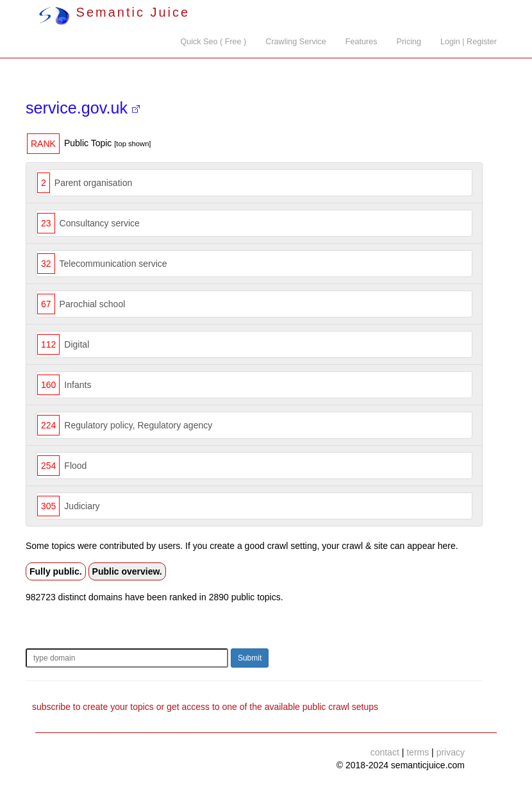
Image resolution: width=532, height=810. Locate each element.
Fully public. (56, 571)
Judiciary (82, 506)
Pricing (409, 42)
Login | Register (469, 42)
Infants (78, 385)
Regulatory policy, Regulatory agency (138, 425)
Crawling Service (295, 42)
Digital (77, 344)
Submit (250, 658)
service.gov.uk (83, 108)
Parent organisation (93, 183)
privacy (451, 752)
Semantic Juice (114, 12)
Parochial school (93, 304)
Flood (75, 466)
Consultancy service (100, 223)
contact (385, 752)
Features (362, 42)
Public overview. (127, 571)
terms (418, 752)
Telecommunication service (113, 264)
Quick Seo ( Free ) (213, 42)
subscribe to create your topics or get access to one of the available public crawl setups (205, 707)
